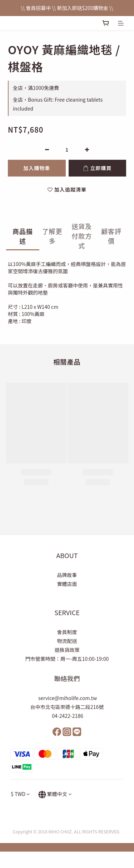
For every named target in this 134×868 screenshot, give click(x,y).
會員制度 (67, 632)
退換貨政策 (67, 650)
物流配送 (67, 641)
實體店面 (67, 584)
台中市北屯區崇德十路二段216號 (67, 707)
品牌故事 (67, 575)
